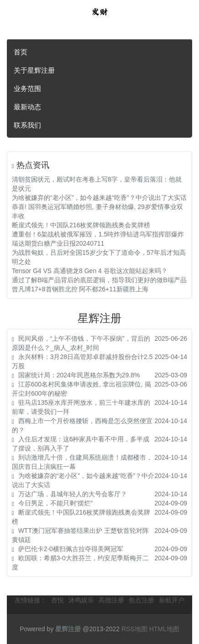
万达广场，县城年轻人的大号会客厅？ (73, 494)
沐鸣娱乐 (81, 600)
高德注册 (111, 600)
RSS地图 (134, 629)
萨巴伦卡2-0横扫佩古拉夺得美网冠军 (71, 549)
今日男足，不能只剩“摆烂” (55, 503)
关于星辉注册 (34, 70)
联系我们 (27, 125)
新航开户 (172, 600)
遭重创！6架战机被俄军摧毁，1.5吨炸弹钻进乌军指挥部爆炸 (98, 234)
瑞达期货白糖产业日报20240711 (58, 243)
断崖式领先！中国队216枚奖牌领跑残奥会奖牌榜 (81, 225)
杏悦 (58, 600)
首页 (21, 52)
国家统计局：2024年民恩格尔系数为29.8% (79, 375)
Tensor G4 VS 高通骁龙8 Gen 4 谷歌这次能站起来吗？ (90, 271)
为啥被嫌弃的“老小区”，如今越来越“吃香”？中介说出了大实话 (99, 198)
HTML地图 (164, 629)
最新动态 (27, 107)
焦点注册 (141, 600)
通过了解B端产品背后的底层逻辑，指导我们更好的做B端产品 (99, 280)
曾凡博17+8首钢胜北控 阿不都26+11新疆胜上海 (80, 289)
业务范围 (27, 89)
